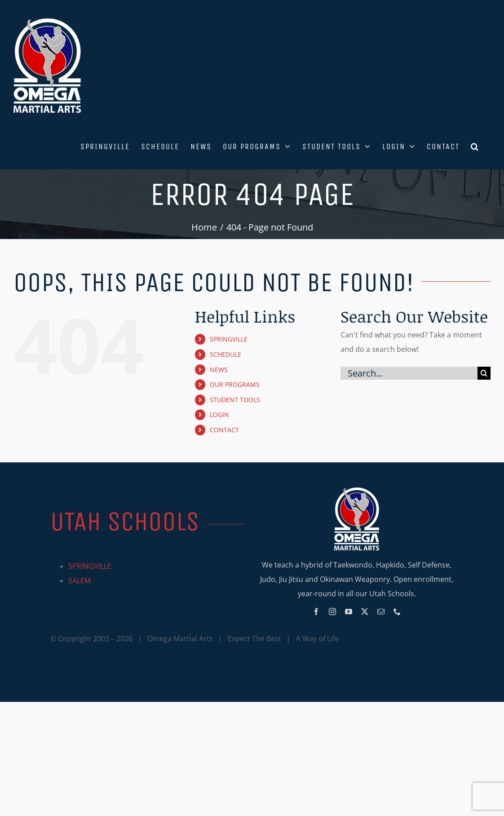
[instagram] (332, 612)
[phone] (397, 612)
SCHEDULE (225, 354)
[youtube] (349, 612)
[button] (475, 146)
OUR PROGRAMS (235, 384)
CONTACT (224, 430)
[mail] (381, 612)
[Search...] (409, 373)
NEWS (219, 370)
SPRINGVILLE (229, 339)
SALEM (80, 581)
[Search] (484, 373)
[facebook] (316, 612)
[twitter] (365, 612)
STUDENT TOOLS (235, 400)
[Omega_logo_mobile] (357, 491)
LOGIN (219, 415)
